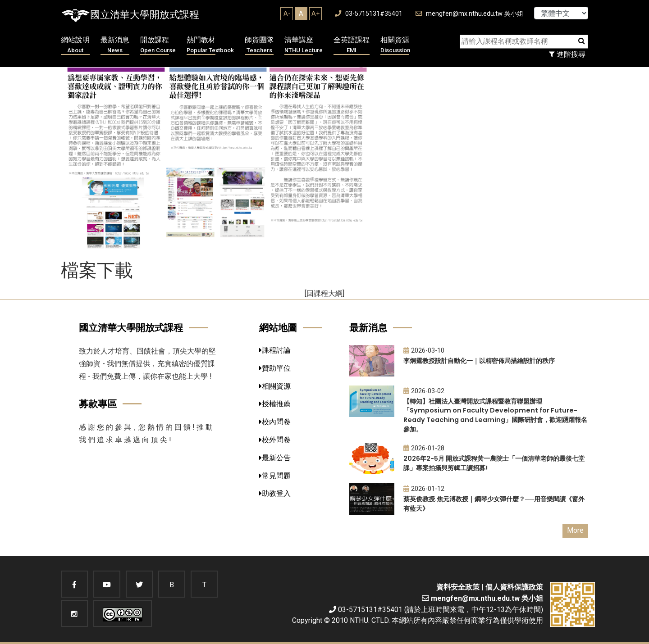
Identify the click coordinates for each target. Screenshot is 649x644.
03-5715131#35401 (369, 14)
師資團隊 (259, 45)
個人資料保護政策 (514, 587)
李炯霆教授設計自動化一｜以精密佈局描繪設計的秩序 (479, 361)
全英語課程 (352, 45)
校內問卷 (275, 422)
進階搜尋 (567, 54)
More (575, 530)
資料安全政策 (458, 587)
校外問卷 (275, 440)
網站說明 (75, 45)
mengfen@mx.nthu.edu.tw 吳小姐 (469, 14)
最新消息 (115, 45)
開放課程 (158, 45)
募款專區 (98, 404)
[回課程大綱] (324, 293)
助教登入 (275, 493)
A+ (315, 14)
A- (287, 14)
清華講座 (304, 45)
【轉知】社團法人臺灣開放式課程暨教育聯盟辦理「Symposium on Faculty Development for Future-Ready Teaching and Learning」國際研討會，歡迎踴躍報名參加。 (495, 415)
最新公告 (275, 458)
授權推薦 (275, 404)
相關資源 (395, 45)
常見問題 (275, 476)
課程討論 (275, 350)
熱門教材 (210, 45)
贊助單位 (275, 368)
